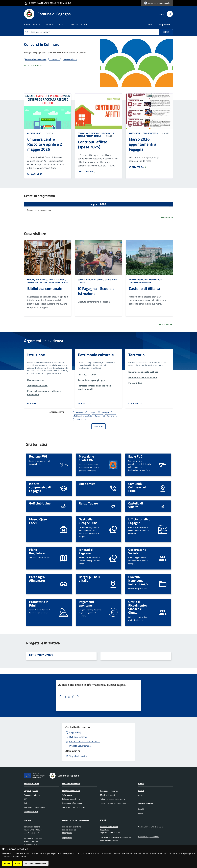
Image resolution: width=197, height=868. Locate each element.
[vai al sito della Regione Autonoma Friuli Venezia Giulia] (49, 3)
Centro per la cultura (58, 282)
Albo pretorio (67, 833)
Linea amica (87, 484)
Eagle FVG (135, 456)
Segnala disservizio (78, 756)
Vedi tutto (167, 218)
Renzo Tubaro (88, 503)
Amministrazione (32, 784)
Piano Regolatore (37, 551)
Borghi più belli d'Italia (89, 579)
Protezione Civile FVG (86, 458)
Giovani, (44, 282)
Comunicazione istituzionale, (99, 133)
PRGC (151, 24)
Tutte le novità (33, 66)
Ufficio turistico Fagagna (139, 521)
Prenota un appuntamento (149, 837)
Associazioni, (135, 133)
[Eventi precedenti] (26, 204)
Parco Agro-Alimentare (38, 579)
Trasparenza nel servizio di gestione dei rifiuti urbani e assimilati (116, 839)
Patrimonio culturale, (45, 280)
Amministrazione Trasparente (76, 820)
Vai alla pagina (36, 174)
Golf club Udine (40, 503)
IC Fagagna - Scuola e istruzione (96, 291)
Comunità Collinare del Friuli (137, 487)
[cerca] (170, 14)
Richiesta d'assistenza (109, 827)
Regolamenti (67, 838)
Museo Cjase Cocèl (38, 521)
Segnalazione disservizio (110, 832)
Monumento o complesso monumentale (145, 281)
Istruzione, (61, 280)
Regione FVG (38, 456)
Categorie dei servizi (71, 784)
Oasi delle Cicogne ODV (88, 521)
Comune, (82, 133)
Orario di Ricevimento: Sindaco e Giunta (138, 607)
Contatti (28, 820)
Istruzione (36, 355)
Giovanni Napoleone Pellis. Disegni (138, 580)
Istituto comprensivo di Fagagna (40, 487)
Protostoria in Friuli (39, 603)
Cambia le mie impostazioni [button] (36, 863)
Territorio (137, 355)
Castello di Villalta (144, 288)
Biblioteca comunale (45, 288)
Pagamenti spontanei (86, 603)
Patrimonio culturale (96, 355)
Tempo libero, (34, 282)
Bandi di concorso (69, 830)
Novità (141, 784)
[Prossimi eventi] (171, 204)
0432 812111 (84, 741)
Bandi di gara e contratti (72, 827)
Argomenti (165, 24)
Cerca (166, 32)
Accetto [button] (7, 863)
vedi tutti (98, 426)
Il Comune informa (149, 133)
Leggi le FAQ (75, 732)
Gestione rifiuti (34, 133)
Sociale (97, 136)
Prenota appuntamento (80, 746)
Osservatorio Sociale (137, 551)
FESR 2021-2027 (41, 655)
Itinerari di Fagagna (86, 551)
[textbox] (98, 697)
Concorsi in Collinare (42, 44)
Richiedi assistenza (78, 737)
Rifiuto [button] (17, 863)
